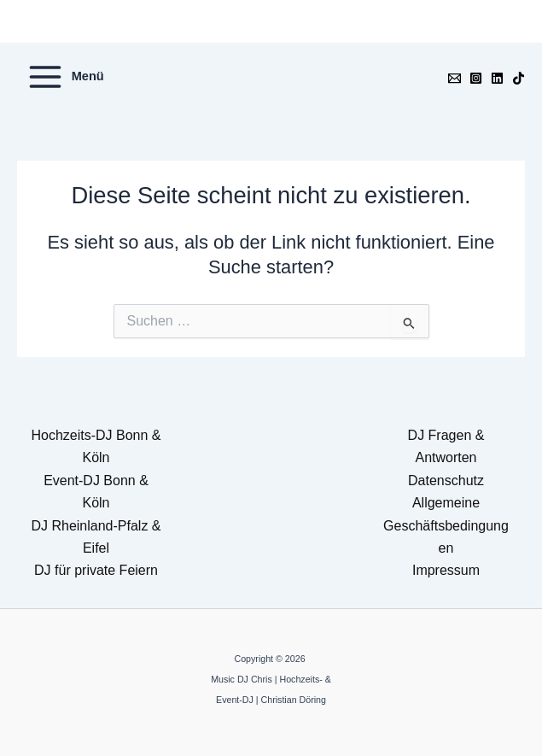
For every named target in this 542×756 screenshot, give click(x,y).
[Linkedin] (497, 78)
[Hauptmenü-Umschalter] (65, 77)
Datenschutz (446, 481)
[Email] (455, 78)
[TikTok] (519, 78)
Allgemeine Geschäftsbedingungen (446, 525)
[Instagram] (476, 78)
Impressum (446, 570)
